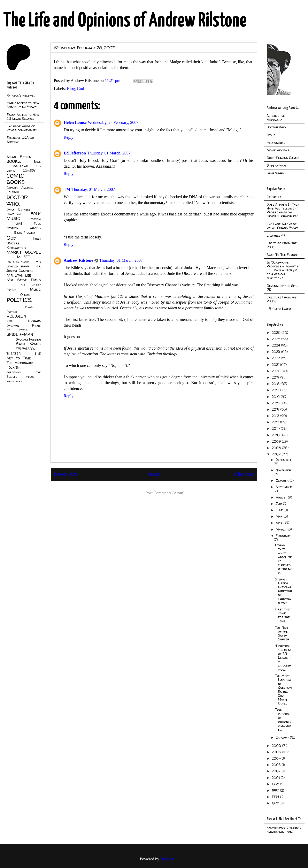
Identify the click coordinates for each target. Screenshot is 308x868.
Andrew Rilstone (78, 260)
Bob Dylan (20, 166)
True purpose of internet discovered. (283, 719)
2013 (276, 416)
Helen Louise (75, 122)
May (280, 516)
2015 (276, 403)
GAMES (35, 228)
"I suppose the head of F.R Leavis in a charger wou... (283, 658)
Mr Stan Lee (19, 275)
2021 (276, 365)
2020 (277, 371)
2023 (276, 352)
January (283, 737)
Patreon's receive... (21, 95)
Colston (13, 192)
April (280, 523)
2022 (276, 358)
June (280, 510)
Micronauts (276, 143)
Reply (69, 137)
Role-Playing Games (283, 158)
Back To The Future (282, 255)
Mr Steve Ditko (24, 280)
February (283, 536)
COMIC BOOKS (16, 179)
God (80, 89)
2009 (277, 441)
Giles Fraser (24, 233)
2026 (277, 333)
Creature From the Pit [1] (282, 245)
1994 (276, 797)
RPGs (10, 321)
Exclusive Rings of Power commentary (22, 128)
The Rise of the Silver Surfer (282, 633)
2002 (277, 771)
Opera (25, 295)
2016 (276, 397)
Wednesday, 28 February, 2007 (113, 122)
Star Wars (28, 344)
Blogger (167, 859)
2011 (276, 428)
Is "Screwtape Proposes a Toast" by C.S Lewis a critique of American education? (283, 270)
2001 (276, 778)
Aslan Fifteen (19, 157)
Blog (71, 89)
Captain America (20, 188)
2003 (277, 765)
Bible (37, 162)
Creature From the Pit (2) (282, 299)
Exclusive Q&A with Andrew (21, 140)
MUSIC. (24, 257)
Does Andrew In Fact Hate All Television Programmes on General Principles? (283, 210)
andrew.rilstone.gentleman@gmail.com (284, 830)
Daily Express (18, 209)
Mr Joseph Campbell (24, 268)
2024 (276, 345)
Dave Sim (14, 214)
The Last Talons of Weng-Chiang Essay (282, 226)
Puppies (12, 312)
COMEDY (29, 171)
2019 (276, 377)
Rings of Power (24, 328)
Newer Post (65, 474)
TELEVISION (26, 349)
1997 (276, 790)
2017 (276, 390)
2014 (276, 409)
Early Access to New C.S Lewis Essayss (23, 117)
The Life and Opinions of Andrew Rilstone (125, 21)
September (284, 487)
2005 (277, 752)
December (283, 460)
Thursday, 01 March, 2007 (109, 153)
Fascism (36, 219)
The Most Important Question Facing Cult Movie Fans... (283, 690)
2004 (277, 758)
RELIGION (16, 316)
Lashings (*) (276, 235)
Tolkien (13, 367)
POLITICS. (19, 300)
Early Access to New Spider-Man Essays (23, 105)
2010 (276, 435)
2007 (277, 454)
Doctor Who (276, 127)
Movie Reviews (278, 150)
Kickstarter (16, 248)
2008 (277, 448)
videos (30, 377)
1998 (276, 784)
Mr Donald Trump (24, 264)
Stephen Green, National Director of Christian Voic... (283, 591)
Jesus (271, 135)
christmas (14, 372)
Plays (29, 307)
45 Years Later (279, 309)
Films (17, 223)
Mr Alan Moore (18, 262)
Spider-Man (276, 165)
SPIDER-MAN (20, 334)
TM (67, 189)
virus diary (14, 381)
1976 (276, 803)
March (282, 529)
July (279, 504)
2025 (277, 339)
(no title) (274, 197)
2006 (277, 746)
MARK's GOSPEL (24, 252)
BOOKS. (14, 161)
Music (35, 289)
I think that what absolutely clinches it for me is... (284, 559)
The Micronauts (20, 363)
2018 (276, 384)
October (283, 480)
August (282, 497)
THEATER (14, 354)
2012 (276, 422)
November (283, 470)
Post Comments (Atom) (165, 493)
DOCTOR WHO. (17, 200)
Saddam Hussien (28, 339)
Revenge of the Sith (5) (282, 288)
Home (155, 474)
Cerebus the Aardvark (276, 118)
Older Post (243, 474)
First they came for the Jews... (283, 615)
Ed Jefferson (75, 153)
